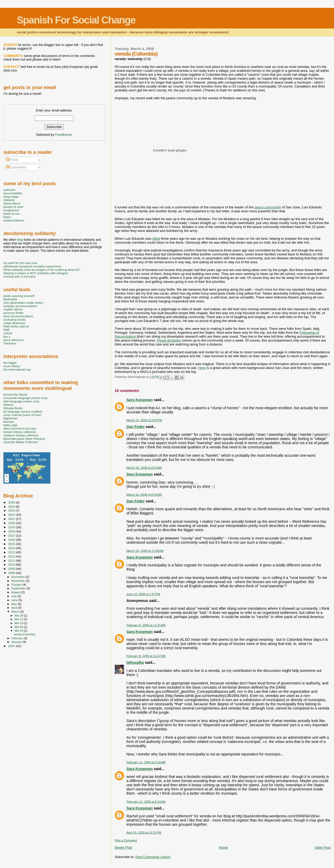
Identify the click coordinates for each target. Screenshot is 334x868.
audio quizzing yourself (19, 296)
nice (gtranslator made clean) (23, 303)
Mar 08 (19, 627)
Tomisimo (10, 343)
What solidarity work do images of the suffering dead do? (42, 270)
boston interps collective (20, 432)
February (18, 638)
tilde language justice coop (21, 401)
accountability (13, 193)
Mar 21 (19, 619)
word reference (14, 340)
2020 (12, 523)
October (17, 585)
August (16, 592)
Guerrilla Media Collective (21, 442)
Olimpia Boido (13, 408)
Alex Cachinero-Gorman (20, 428)
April (15, 608)
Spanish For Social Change (76, 20)
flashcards (10, 299)
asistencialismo (14, 220)
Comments (16, 167)
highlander (11, 418)
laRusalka (135, 662)
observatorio (12, 203)
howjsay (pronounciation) (20, 306)
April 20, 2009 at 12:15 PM (144, 832)
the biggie (10, 363)
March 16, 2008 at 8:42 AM (144, 495)
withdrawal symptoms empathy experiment (32, 266)
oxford (8, 333)
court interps (12, 366)
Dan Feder (135, 427)
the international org (17, 369)
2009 (12, 569)
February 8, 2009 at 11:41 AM (146, 625)
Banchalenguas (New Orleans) (24, 439)
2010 (12, 564)
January (17, 642)
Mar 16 (19, 623)
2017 (12, 535)
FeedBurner (64, 135)
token (7, 217)
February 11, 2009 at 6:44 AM (146, 802)
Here (202, 368)
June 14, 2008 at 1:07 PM (143, 594)
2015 (12, 544)
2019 (12, 527)
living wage (11, 197)
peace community (268, 207)
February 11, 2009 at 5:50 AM (146, 762)
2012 (12, 556)
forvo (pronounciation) (18, 316)
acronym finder (14, 313)
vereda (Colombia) (24, 634)
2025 (12, 502)
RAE (7, 330)
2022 (12, 515)
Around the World (15, 394)
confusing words (14, 319)
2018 (12, 531)
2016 (12, 540)
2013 (12, 552)
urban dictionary (14, 323)
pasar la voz (12, 213)
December (19, 577)
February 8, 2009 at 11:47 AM (146, 656)
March (16, 612)
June (15, 600)
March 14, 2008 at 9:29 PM (144, 420)
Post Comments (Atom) (153, 857)
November (19, 581)
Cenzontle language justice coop (25, 398)
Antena (8, 405)
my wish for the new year (20, 263)
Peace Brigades (169, 340)
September (19, 588)
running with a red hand (19, 276)
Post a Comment (126, 840)
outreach (9, 190)
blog (20, 240)
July (14, 596)
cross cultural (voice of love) (22, 415)
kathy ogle (10, 425)
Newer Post (123, 848)
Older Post (323, 848)
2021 (12, 519)
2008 (12, 573)
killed (156, 239)
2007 (12, 646)
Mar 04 (19, 631)
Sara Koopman (139, 400)
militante (9, 200)
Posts (12, 160)
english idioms (13, 309)
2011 (12, 561)
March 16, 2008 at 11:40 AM (145, 551)
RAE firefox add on (16, 326)
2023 (12, 510)
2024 (12, 506)
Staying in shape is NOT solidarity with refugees (36, 273)
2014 (12, 548)
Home (223, 848)
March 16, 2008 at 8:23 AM (144, 468)
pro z (7, 336)
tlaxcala (9, 422)
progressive (11, 210)
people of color (13, 207)
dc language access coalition (23, 411)
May (15, 604)
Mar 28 (19, 615)
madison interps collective (21, 435)
